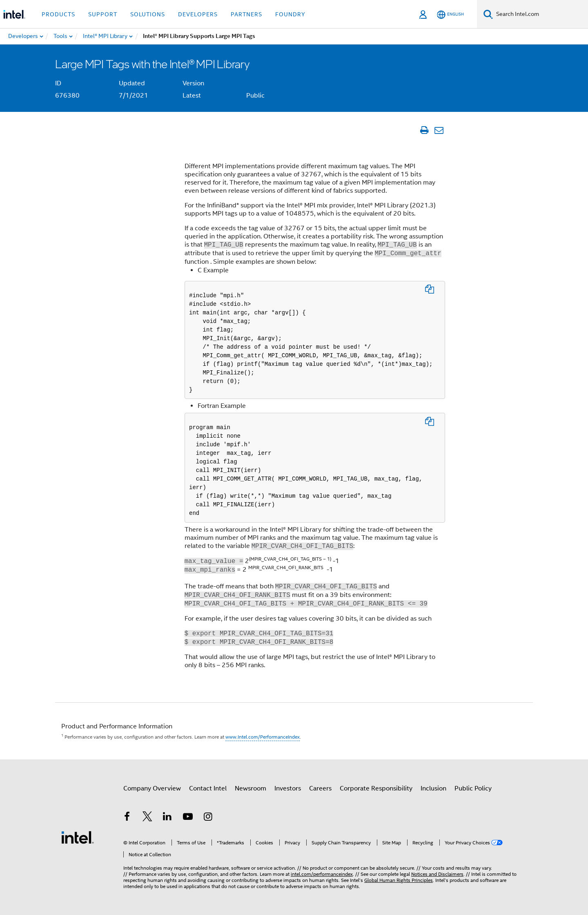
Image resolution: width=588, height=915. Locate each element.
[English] (450, 14)
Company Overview (152, 788)
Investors (288, 788)
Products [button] (58, 14)
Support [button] (103, 14)
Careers (320, 788)
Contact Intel (208, 788)
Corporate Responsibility (376, 788)
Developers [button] (198, 14)
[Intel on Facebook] (127, 818)
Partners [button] (246, 14)
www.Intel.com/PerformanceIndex (263, 737)
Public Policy (473, 788)
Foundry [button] (290, 14)
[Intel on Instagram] (208, 818)
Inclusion (433, 788)
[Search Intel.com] (540, 14)
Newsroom (251, 788)
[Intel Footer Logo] (78, 837)
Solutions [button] (148, 14)
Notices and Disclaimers (437, 874)
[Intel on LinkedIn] (167, 818)
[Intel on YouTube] (188, 818)
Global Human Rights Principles (399, 880)
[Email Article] (439, 130)
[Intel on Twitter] (147, 818)
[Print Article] (424, 130)
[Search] (488, 14)
